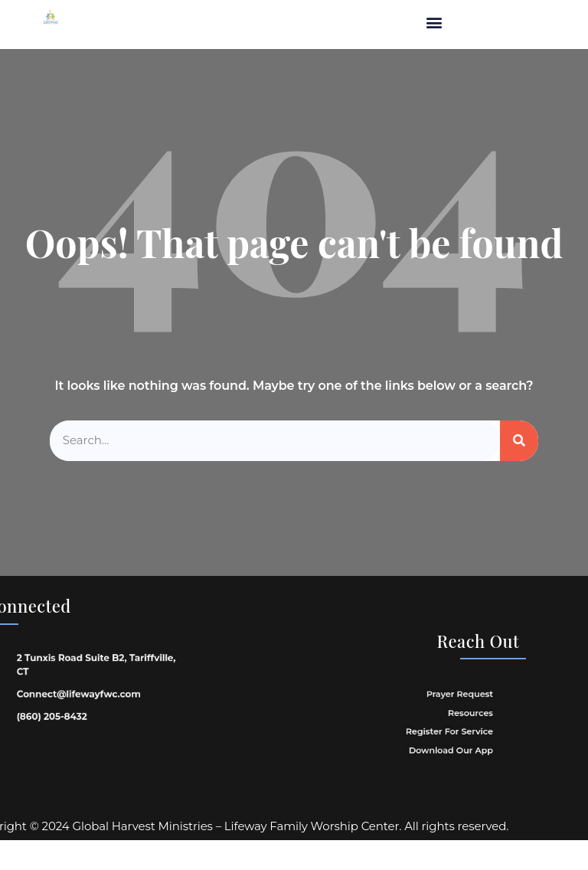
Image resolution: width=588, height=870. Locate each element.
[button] (434, 23)
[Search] (519, 441)
